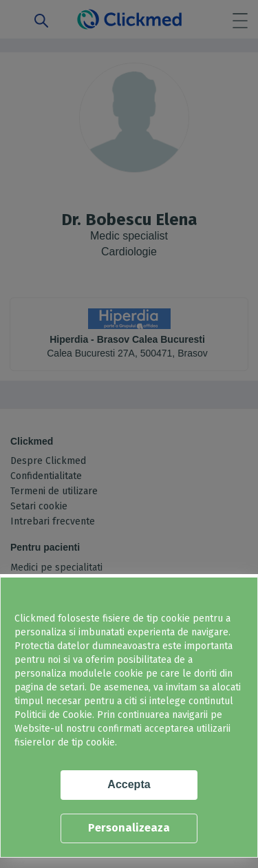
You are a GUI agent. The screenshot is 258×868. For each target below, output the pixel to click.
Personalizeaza (129, 828)
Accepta (129, 784)
